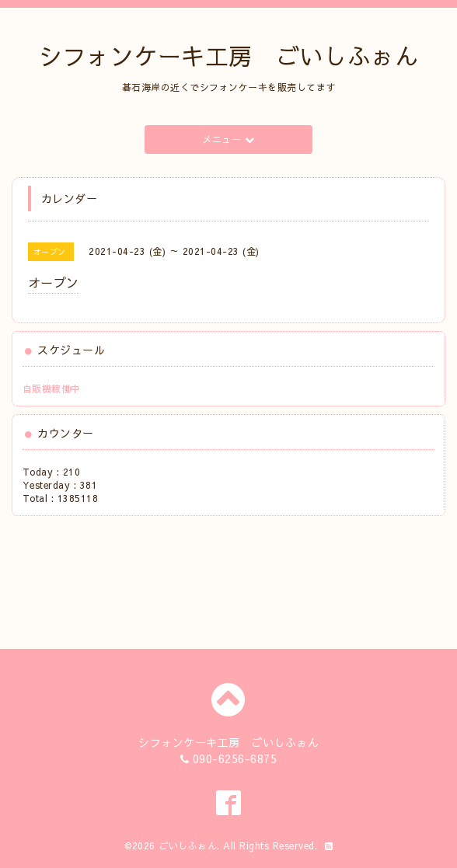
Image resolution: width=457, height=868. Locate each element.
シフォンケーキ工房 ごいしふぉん (228, 56)
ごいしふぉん (188, 845)
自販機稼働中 (52, 389)
